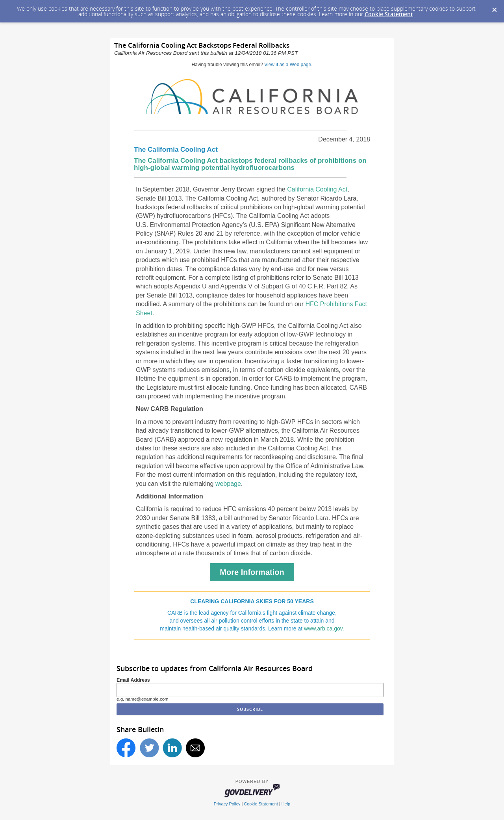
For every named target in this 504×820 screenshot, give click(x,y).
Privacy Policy (227, 804)
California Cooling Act (317, 189)
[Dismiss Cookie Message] (494, 7)
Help (286, 804)
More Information (252, 572)
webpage (228, 484)
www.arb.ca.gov (323, 628)
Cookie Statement (389, 14)
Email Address (133, 680)
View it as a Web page (288, 65)
